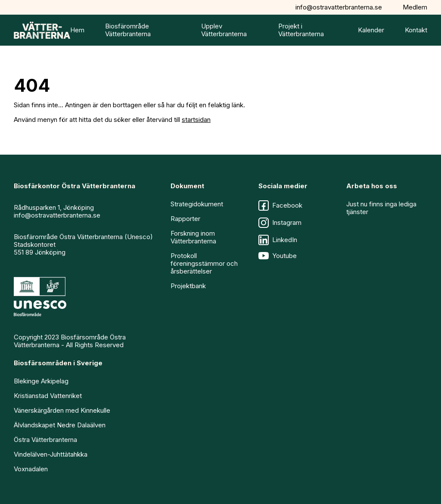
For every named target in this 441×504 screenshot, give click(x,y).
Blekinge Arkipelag (41, 381)
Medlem (415, 7)
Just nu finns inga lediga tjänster (381, 208)
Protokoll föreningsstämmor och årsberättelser (204, 263)
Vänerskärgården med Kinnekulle (62, 410)
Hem (77, 30)
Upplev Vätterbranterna (224, 30)
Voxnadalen (31, 469)
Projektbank (188, 286)
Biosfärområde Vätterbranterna (128, 30)
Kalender (371, 30)
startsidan (196, 120)
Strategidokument (197, 204)
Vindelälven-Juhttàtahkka (51, 454)
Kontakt (416, 30)
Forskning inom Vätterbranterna (193, 237)
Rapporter (185, 219)
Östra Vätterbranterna (45, 440)
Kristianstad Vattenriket (48, 396)
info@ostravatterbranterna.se (339, 7)
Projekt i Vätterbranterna (301, 30)
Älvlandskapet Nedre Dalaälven (60, 425)
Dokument (187, 186)
